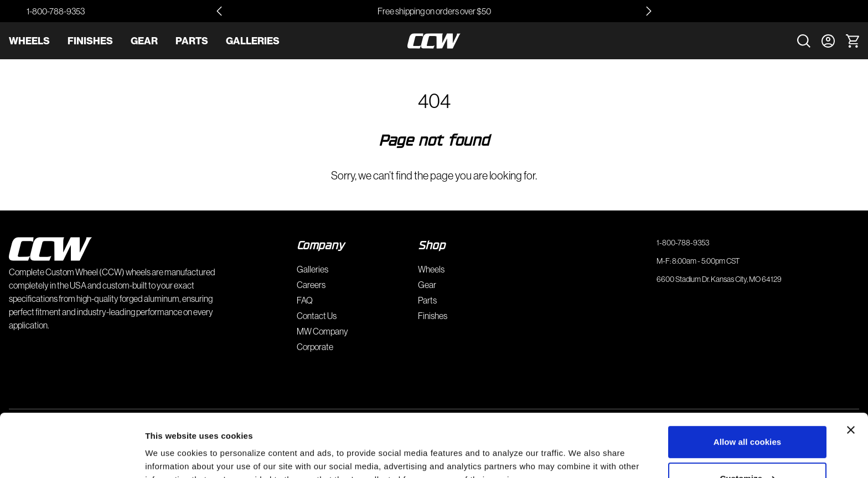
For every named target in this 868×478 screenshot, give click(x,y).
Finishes (90, 41)
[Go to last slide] (219, 11)
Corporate (315, 347)
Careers (311, 285)
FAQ (305, 300)
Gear (144, 41)
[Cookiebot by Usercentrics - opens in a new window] (72, 456)
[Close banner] (851, 376)
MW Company (322, 331)
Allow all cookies (748, 388)
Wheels (29, 41)
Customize (748, 424)
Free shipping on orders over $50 (434, 11)
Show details (171, 456)
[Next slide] (649, 11)
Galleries (253, 41)
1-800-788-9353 (56, 11)
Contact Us (317, 316)
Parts (192, 41)
